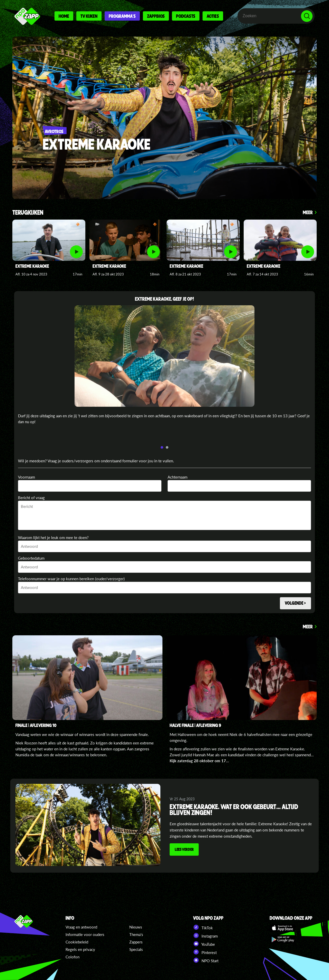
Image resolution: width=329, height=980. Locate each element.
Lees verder (185, 851)
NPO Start (206, 960)
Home (64, 16)
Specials (136, 949)
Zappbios (156, 16)
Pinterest (205, 952)
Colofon (72, 957)
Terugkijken (28, 213)
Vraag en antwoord (81, 927)
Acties (213, 16)
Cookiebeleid (77, 942)
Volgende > (295, 603)
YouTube (204, 944)
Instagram (205, 935)
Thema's (136, 934)
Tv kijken (89, 16)
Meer (308, 212)
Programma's (122, 16)
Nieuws (136, 927)
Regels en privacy (80, 949)
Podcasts (186, 16)
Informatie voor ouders (85, 934)
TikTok (203, 927)
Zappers (136, 942)
